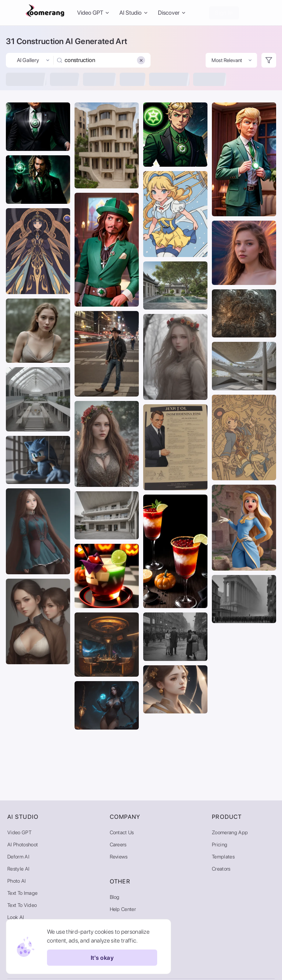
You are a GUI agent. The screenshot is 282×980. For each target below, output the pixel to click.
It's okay (102, 958)
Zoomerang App (230, 832)
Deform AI (18, 857)
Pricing (220, 845)
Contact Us (122, 832)
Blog (115, 897)
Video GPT (19, 832)
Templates (223, 857)
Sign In (224, 13)
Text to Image (22, 893)
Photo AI (17, 881)
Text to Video (22, 905)
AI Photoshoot (23, 845)
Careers (118, 845)
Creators (221, 869)
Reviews (119, 857)
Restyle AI (18, 869)
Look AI (16, 917)
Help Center (123, 909)
